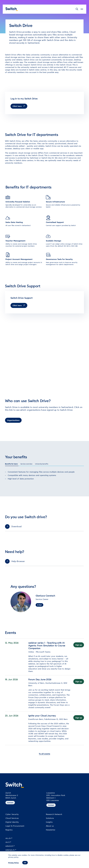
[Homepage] (12, 9)
